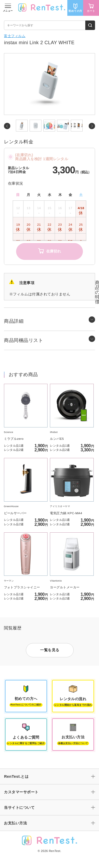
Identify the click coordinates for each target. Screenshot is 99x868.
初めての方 (75, 8)
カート (91, 8)
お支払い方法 (15, 823)
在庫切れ (49, 251)
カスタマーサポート (21, 792)
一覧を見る (50, 650)
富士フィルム (15, 36)
